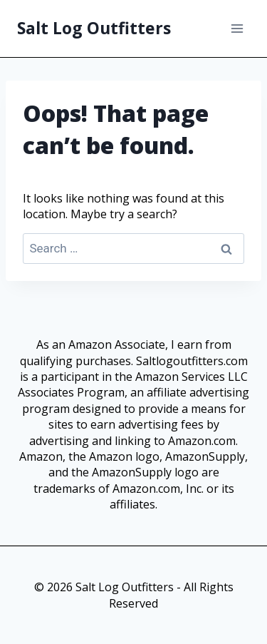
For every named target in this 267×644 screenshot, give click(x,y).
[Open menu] (237, 28)
